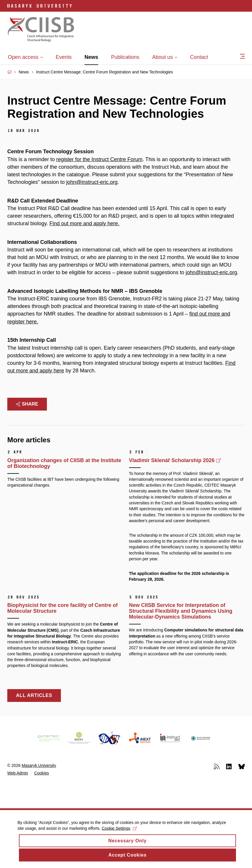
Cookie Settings (119, 832)
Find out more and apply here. (84, 223)
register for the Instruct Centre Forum (99, 159)
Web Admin (18, 773)
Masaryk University (39, 765)
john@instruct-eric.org (92, 182)
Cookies (42, 773)
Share (27, 404)
